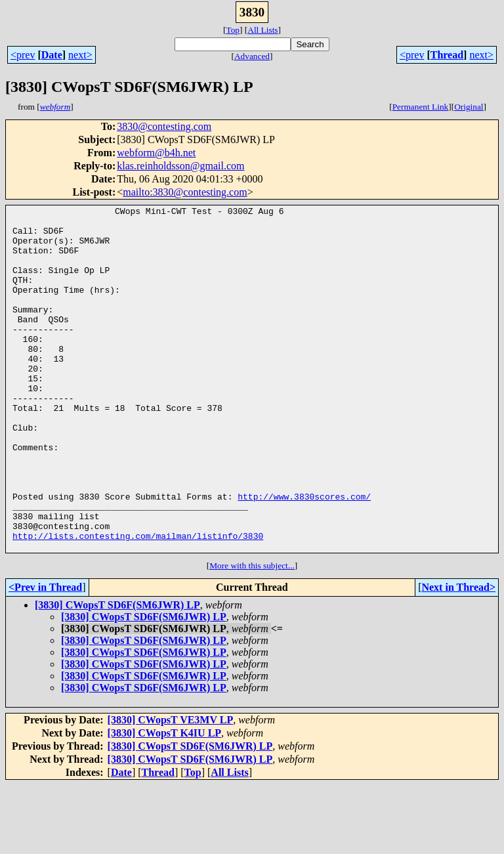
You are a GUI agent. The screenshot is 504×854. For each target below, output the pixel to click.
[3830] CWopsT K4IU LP (165, 802)
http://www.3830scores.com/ (304, 555)
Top (233, 30)
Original (469, 107)
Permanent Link (421, 107)
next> (80, 55)
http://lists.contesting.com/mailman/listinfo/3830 (138, 603)
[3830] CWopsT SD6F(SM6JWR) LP (117, 674)
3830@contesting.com (164, 126)
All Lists (262, 30)
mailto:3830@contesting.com (185, 192)
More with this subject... (252, 634)
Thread (447, 55)
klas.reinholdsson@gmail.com (180, 166)
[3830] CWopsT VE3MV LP (171, 789)
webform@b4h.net (156, 153)
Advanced (252, 56)
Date (52, 55)
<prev (23, 55)
